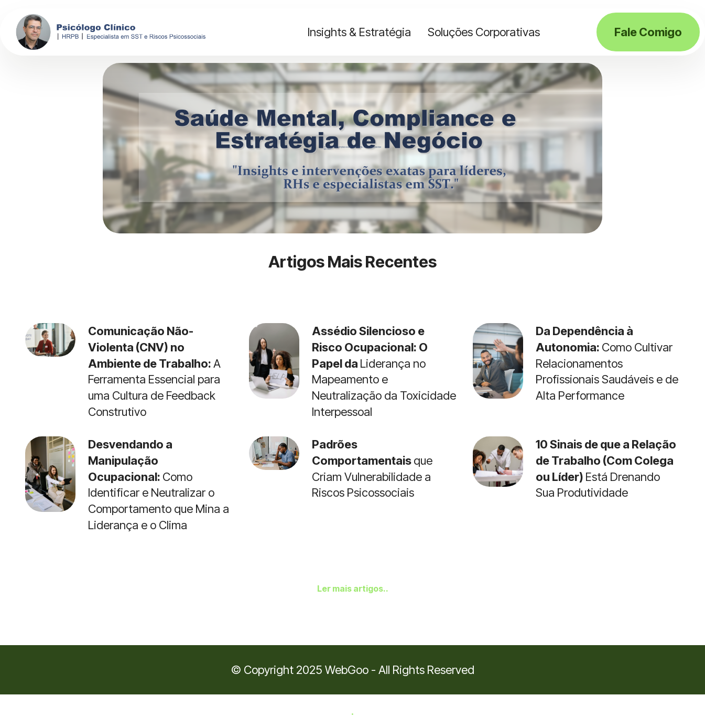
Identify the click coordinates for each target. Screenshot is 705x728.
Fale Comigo (648, 32)
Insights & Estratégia (359, 32)
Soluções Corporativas (484, 32)
